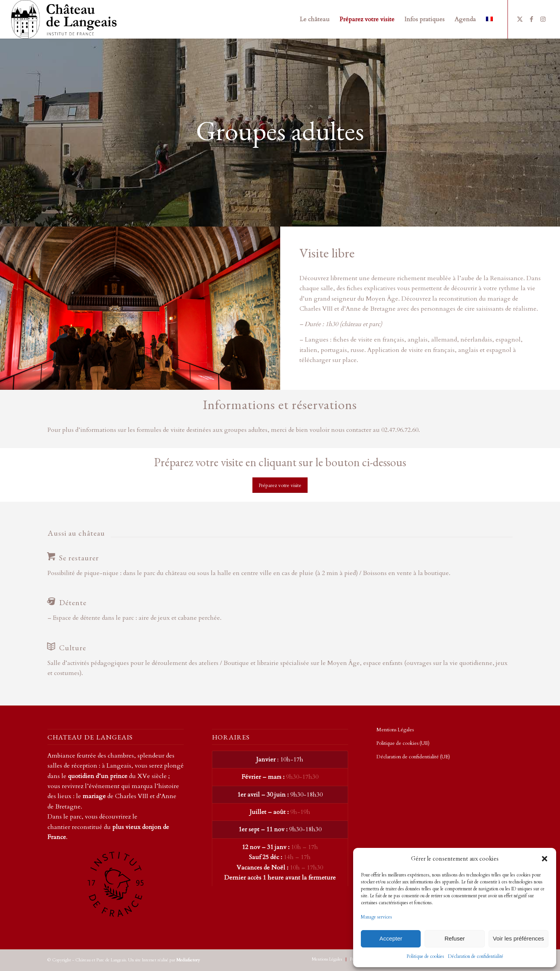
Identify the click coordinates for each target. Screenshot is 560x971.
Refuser (455, 938)
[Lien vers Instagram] (543, 19)
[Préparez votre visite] (280, 485)
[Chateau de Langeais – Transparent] (64, 19)
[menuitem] (315, 19)
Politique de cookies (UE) (403, 743)
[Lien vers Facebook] (531, 19)
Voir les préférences (519, 938)
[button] (545, 859)
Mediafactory (188, 960)
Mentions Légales (395, 730)
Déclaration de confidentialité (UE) (413, 757)
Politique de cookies (425, 956)
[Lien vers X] (520, 19)
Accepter (391, 938)
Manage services (376, 917)
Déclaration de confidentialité (476, 956)
